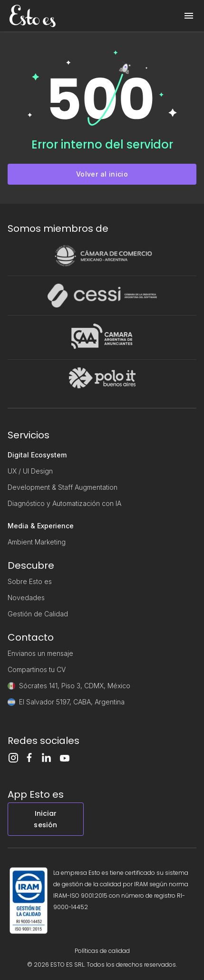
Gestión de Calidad (38, 614)
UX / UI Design (30, 471)
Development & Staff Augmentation (63, 487)
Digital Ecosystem (37, 455)
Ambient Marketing (37, 542)
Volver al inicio (102, 174)
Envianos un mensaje (40, 653)
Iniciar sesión (45, 819)
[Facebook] (33, 757)
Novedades (26, 598)
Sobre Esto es (30, 581)
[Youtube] (68, 758)
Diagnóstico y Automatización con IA (64, 503)
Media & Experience (41, 526)
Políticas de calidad (102, 951)
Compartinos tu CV (37, 669)
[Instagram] (16, 758)
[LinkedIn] (50, 757)
